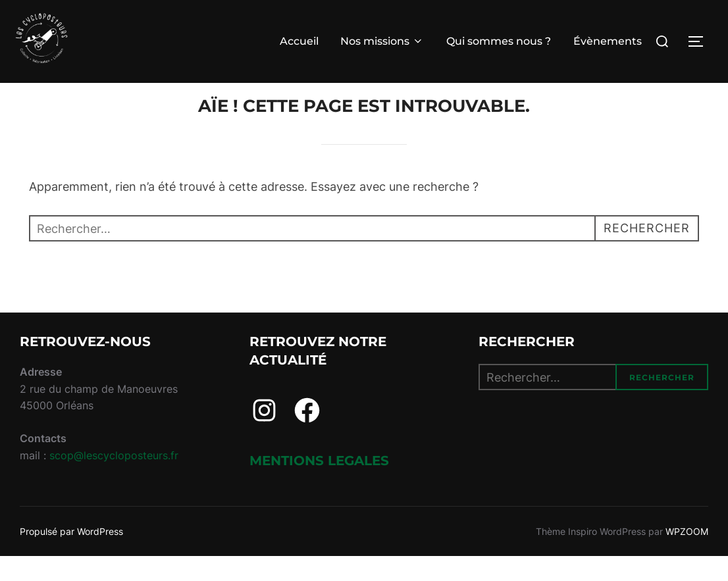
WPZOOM (687, 556)
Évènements (608, 41)
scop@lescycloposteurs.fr (114, 480)
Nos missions (382, 41)
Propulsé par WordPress (71, 556)
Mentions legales (319, 486)
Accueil (299, 41)
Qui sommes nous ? (499, 41)
